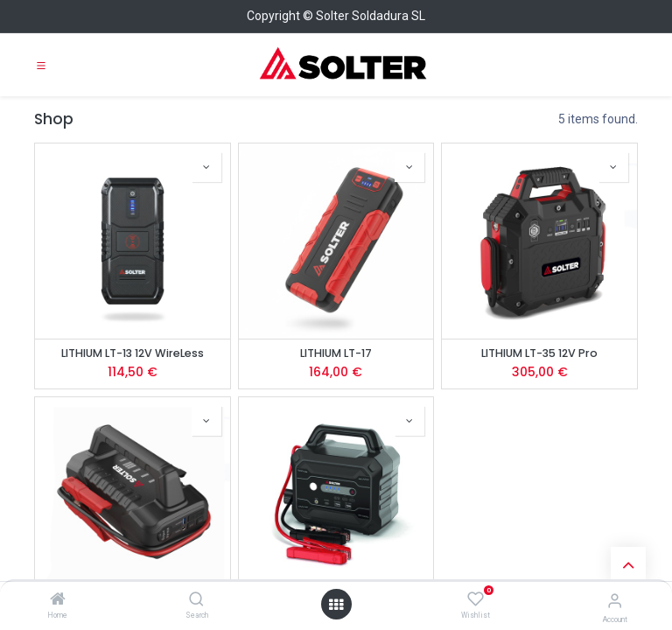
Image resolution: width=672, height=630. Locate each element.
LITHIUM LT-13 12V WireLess (133, 353)
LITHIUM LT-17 (336, 353)
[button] (206, 167)
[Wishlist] (476, 599)
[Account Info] (615, 601)
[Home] (58, 600)
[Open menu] (336, 605)
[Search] (196, 600)
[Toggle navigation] (41, 65)
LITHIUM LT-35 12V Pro (539, 353)
